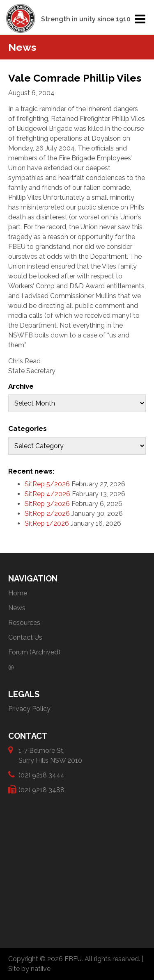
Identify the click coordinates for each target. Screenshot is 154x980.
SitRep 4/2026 (47, 494)
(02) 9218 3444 (41, 775)
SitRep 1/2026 (47, 523)
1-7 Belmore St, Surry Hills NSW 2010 (50, 755)
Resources (24, 623)
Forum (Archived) (34, 652)
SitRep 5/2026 (47, 484)
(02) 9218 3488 (41, 790)
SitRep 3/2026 (47, 504)
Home (18, 593)
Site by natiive (29, 969)
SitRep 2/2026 (47, 514)
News (17, 608)
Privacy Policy (29, 709)
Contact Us (25, 637)
